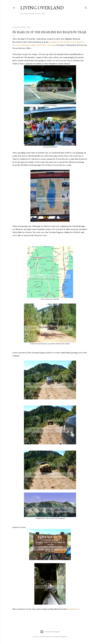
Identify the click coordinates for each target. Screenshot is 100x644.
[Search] (86, 7)
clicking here (74, 609)
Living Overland (42, 8)
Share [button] (29, 27)
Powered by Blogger (50, 632)
